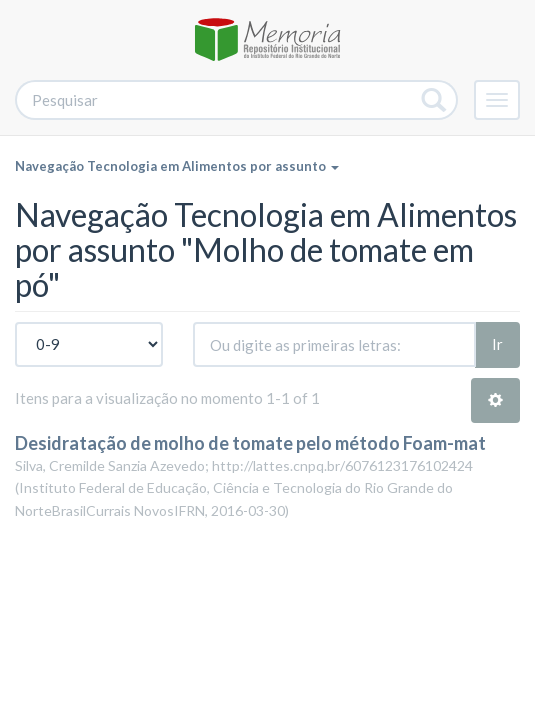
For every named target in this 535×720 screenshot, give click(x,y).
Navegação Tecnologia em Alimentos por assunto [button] (177, 166)
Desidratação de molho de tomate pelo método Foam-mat (250, 443)
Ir (497, 344)
